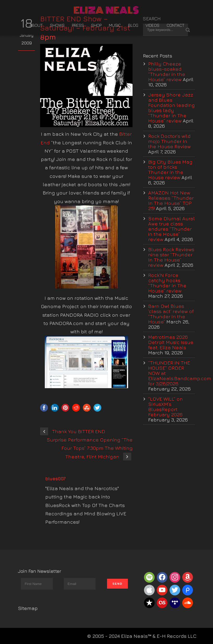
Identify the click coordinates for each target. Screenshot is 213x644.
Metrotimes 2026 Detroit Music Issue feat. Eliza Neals (171, 342)
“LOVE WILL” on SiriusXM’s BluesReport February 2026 (165, 407)
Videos (152, 25)
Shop (96, 25)
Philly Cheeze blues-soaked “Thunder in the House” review (167, 71)
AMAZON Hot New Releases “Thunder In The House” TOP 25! (171, 200)
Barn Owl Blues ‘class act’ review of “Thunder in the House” (171, 314)
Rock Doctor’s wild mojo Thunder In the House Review (169, 141)
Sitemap (28, 608)
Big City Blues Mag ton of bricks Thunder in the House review (170, 170)
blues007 (55, 479)
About (36, 25)
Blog (133, 25)
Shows (57, 25)
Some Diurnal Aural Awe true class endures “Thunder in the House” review (171, 229)
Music (115, 25)
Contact (176, 25)
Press (78, 25)
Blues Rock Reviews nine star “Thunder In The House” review (171, 257)
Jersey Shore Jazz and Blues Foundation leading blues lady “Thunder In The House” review (171, 108)
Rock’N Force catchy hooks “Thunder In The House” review (167, 283)
